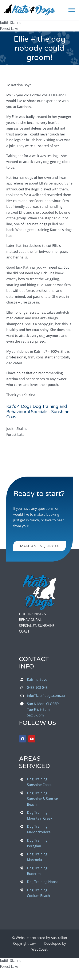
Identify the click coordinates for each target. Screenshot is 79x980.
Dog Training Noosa (43, 882)
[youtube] (32, 739)
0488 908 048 (37, 688)
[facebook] (23, 739)
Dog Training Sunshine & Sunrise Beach (42, 799)
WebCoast (39, 949)
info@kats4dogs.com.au (46, 696)
